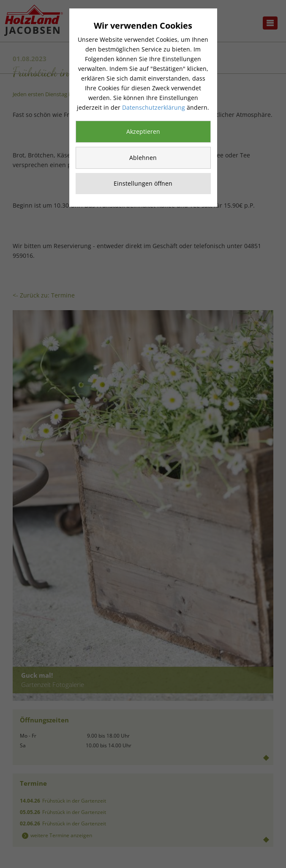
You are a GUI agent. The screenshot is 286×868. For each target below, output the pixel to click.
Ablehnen (143, 158)
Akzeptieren (143, 131)
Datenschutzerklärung (154, 107)
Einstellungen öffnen (143, 183)
